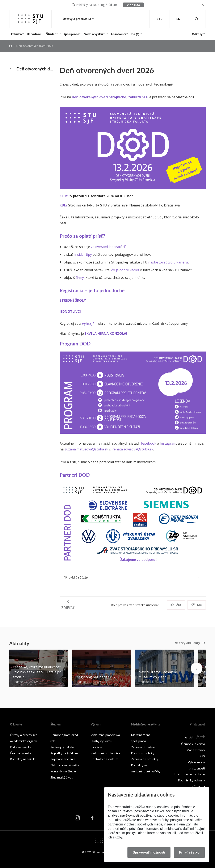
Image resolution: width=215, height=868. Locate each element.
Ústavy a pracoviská (77, 19)
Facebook (149, 443)
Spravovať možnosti (149, 852)
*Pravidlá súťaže (76, 577)
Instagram (168, 443)
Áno (176, 605)
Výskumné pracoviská (105, 735)
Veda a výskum (95, 34)
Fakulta (16, 34)
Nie (197, 605)
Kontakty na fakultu (23, 759)
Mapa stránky (196, 750)
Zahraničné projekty (145, 759)
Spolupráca (71, 34)
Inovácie (96, 747)
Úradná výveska (21, 753)
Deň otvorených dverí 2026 (32, 69)
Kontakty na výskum (104, 759)
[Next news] (197, 668)
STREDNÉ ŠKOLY (73, 300)
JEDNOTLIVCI (70, 311)
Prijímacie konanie (63, 759)
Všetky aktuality (188, 643)
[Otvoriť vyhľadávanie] (197, 19)
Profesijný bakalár (63, 747)
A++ (201, 736)
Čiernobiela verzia (193, 744)
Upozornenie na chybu (190, 774)
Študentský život (62, 777)
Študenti (52, 34)
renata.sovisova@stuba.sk (133, 449)
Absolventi (118, 34)
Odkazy (197, 34)
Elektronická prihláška (65, 765)
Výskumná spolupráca (106, 753)
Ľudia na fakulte (21, 747)
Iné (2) (135, 34)
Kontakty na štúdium (64, 771)
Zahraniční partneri (144, 747)
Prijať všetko (189, 852)
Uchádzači (34, 34)
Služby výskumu (101, 741)
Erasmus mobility (143, 753)
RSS (202, 756)
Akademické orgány (23, 741)
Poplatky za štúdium (64, 753)
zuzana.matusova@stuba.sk (86, 449)
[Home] (10, 46)
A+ (192, 737)
